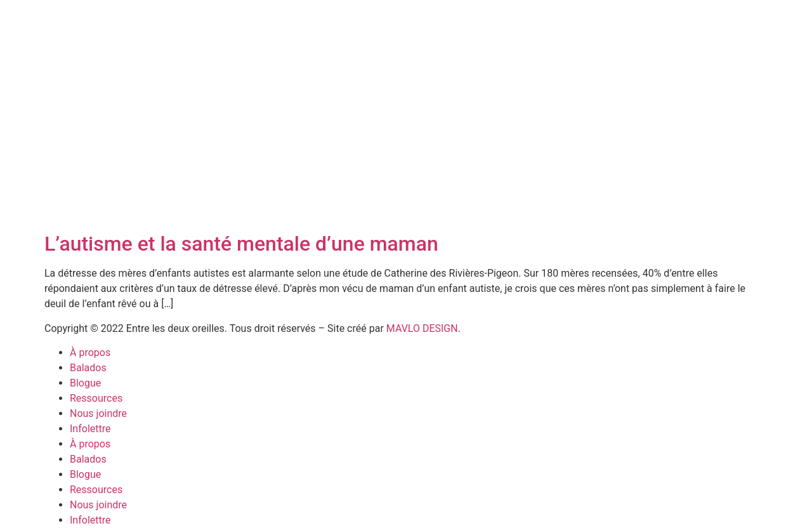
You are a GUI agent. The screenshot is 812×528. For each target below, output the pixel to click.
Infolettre (90, 429)
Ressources (96, 398)
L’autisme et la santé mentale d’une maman (241, 244)
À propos (90, 353)
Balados (88, 368)
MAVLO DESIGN (422, 328)
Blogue (85, 383)
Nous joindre (98, 413)
